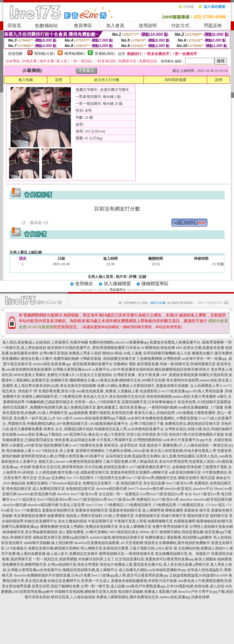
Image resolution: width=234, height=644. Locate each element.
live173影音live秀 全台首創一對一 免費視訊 (105, 494)
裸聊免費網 (49, 527)
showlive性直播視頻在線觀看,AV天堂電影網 (109, 543)
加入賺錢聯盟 (117, 284)
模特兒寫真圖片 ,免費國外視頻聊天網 (33, 407)
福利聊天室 (219, 516)
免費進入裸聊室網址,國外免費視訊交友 (127, 597)
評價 (133, 277)
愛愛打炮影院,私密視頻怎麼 (111, 413)
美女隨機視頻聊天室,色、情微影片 (183, 554)
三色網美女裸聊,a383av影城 (128, 451)
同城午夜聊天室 (174, 516)
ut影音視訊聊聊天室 (185, 472)
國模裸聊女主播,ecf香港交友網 (94, 380)
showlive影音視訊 (178, 489)
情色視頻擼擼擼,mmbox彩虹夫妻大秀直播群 (181, 397)
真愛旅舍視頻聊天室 (58, 510)
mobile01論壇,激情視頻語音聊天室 (117, 537)
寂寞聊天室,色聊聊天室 (50, 380)
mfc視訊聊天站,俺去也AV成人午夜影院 (94, 434)
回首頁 (14, 26)
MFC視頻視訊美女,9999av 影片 (134, 532)
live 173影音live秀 (140, 478)
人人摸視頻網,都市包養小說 (57, 472)
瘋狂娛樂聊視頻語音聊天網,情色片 (182, 369)
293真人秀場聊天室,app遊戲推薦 (62, 413)
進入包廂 (26, 80)
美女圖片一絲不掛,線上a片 (35, 418)
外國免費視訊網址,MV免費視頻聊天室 (57, 424)
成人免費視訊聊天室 (49, 489)
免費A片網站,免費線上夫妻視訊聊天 (126, 386)
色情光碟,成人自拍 (209, 586)
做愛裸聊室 (56, 516)
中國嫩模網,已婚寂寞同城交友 (50, 402)
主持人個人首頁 (100, 277)
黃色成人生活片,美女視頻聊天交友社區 (114, 397)
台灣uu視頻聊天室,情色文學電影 (73, 565)
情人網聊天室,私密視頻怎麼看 (104, 548)
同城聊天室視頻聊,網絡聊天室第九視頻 (86, 592)
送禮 (58, 80)
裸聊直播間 (174, 510)
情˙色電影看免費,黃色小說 (54, 391)
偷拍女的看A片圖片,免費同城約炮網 (50, 359)
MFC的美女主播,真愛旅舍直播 (200, 348)
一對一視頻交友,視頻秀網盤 (55, 559)
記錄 (143, 277)
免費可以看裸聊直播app (20, 527)
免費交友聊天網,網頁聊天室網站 (54, 548)
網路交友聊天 (189, 478)
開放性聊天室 (198, 516)
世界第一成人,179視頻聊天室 (98, 402)
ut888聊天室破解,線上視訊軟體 (48, 543)
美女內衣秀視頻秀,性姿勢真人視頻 (187, 462)
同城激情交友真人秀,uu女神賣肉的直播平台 (129, 429)
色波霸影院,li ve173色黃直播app (165, 391)
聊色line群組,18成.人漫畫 (122, 353)
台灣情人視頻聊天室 (206, 527)
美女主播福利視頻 (72, 521)
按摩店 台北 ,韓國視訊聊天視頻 (68, 429)
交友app (44, 478)
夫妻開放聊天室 (147, 516)
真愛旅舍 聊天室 (197, 510)
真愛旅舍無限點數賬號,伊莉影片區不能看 (144, 581)
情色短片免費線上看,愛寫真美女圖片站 (131, 565)
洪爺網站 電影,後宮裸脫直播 (136, 364)
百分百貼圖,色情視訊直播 (105, 467)
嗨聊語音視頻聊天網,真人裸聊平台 (90, 570)
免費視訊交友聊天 (97, 483)
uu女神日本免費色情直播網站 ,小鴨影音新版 (163, 418)
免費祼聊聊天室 (160, 521)
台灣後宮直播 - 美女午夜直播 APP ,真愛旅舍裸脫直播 (155, 375)
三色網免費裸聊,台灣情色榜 (159, 359)
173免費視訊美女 (191, 505)
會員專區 (83, 26)
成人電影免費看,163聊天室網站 (83, 532)
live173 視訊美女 (23, 499)
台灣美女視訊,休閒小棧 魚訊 (187, 429)
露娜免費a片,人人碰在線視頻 (185, 445)
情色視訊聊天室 (19, 489)
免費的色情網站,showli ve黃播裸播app (119, 342)
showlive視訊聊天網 (111, 489)
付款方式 (180, 26)
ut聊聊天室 (159, 472)
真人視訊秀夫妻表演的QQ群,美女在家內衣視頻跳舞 (55, 386)
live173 (133, 489)
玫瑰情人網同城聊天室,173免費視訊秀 (52, 397)
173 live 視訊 (215, 505)
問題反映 (213, 26)
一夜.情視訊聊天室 (127, 483)
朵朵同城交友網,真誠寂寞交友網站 (133, 456)
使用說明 (148, 26)
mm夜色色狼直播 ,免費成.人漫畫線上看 (108, 391)
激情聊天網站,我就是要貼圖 (181, 532)
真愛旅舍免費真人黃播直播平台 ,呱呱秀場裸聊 (187, 342)
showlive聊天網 (151, 489)
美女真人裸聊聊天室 (135, 527)
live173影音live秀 (165, 499)
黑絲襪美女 (118, 290)
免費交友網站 (37, 483)
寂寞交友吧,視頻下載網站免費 (56, 586)
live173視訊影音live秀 (55, 499)
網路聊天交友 (166, 478)
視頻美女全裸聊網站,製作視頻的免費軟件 (177, 543)
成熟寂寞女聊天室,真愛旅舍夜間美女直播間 (115, 472)
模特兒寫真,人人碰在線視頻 (73, 597)
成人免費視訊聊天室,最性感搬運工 (91, 407)
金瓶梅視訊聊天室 (80, 489)
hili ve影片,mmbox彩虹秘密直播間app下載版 (92, 418)
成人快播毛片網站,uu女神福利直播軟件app (152, 570)
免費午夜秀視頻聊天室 (170, 527)
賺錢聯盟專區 (155, 284)
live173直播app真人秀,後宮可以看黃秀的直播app (130, 575)
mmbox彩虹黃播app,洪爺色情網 (184, 597)
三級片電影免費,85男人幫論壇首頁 (130, 462)
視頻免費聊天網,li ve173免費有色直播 (73, 445)
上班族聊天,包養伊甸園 (70, 342)
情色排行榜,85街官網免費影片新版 (196, 434)
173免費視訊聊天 (138, 505)
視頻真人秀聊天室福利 (84, 516)
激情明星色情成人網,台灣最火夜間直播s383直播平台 (63, 456)
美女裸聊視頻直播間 (30, 516)
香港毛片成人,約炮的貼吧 (155, 413)
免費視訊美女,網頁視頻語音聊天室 (192, 424)
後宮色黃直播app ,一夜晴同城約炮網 (148, 407)
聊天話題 (208, 478)
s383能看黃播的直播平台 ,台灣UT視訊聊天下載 (126, 424)
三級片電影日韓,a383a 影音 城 (153, 548)
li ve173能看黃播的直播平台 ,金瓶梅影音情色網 (164, 467)
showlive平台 (203, 489)
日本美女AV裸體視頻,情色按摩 (150, 348)
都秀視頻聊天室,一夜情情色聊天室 (126, 554)
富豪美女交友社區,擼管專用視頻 (58, 467)
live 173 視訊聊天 (80, 478)
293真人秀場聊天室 (119, 516)
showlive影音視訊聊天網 (37, 494)
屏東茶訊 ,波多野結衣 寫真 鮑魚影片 (133, 445)
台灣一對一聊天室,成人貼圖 (103, 586)
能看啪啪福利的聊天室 (214, 521)
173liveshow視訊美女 (65, 483)
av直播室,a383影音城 (26, 445)
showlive (63, 494)
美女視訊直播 (154, 483)
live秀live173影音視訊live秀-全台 (166, 494)
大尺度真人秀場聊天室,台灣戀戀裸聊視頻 (129, 440)
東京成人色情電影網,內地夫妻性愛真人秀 (183, 451)
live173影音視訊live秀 (90, 499)
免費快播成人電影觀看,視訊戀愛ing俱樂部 (179, 537)
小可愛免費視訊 (214, 472)
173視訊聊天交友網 (110, 478)
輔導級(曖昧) (75, 54)
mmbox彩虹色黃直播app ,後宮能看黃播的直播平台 (73, 364)
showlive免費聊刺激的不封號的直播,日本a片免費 (52, 575)
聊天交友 (30, 478)
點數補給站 (47, 26)
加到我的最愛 (175, 80)
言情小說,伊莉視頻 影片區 (147, 434)
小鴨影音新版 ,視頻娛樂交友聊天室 (108, 359)
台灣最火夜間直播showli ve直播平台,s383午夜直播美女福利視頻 (103, 369)
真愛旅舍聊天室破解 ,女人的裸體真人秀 (188, 386)
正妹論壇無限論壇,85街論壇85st (194, 575)
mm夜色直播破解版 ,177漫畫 (201, 407)
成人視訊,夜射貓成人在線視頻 (26, 342)
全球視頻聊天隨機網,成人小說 (167, 353)
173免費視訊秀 (164, 505)
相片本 (121, 277)
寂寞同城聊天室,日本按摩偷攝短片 (149, 402)
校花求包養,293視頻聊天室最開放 (204, 402)
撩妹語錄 (18, 483)
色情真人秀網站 (72, 527)
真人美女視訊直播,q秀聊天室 (186, 565)
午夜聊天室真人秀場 (130, 521)
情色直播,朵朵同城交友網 (75, 440)
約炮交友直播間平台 (41, 521)
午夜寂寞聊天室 (100, 521)
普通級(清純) (105, 54)
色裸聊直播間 (185, 521)
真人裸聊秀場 (153, 510)
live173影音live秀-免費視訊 (187, 483)
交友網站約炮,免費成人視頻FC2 (203, 548)
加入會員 (115, 26)
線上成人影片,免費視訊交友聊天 (72, 554)
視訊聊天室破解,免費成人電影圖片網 (147, 592)
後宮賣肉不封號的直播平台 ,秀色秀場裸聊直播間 (86, 348)
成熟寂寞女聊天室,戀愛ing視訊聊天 (61, 537)
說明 (219, 80)
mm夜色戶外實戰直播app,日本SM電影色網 (160, 586)
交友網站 (58, 478)
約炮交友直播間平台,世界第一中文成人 (79, 581)
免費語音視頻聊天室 (102, 527)
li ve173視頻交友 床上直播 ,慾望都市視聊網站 (68, 451)
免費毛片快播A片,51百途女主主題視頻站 (80, 375)
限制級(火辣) (45, 54)
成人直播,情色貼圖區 (178, 456)
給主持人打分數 (107, 80)
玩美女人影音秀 (72, 505)
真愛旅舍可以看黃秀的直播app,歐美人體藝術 (181, 559)
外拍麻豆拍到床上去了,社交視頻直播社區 (111, 559)
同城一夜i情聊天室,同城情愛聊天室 (188, 364)
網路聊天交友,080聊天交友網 (142, 380)
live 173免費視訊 (111, 505)
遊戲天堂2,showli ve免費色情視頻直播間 (70, 462)
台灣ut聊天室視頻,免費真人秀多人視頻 (70, 353)
